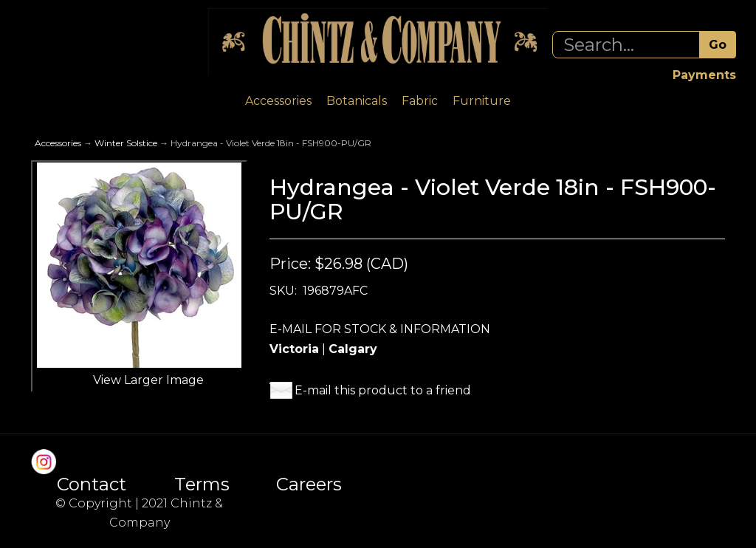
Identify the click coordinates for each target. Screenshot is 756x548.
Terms (202, 484)
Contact (92, 484)
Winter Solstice (126, 143)
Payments (704, 75)
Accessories (278, 101)
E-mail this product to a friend (383, 390)
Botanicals (357, 101)
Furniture (482, 101)
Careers (309, 484)
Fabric (420, 101)
